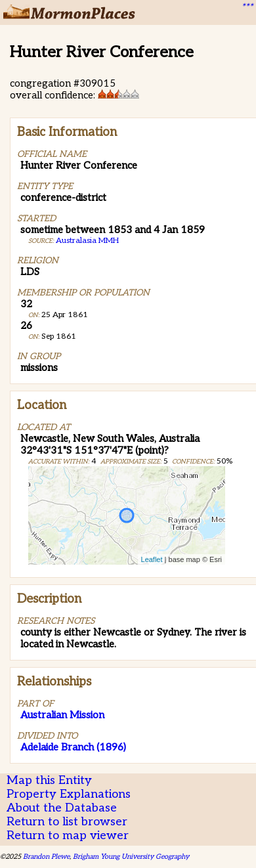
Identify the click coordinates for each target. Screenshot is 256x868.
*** (247, 7)
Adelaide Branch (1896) (73, 747)
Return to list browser (67, 822)
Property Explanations (69, 794)
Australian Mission (62, 715)
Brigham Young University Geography (131, 857)
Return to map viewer (68, 835)
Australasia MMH (87, 241)
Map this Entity (49, 780)
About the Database (62, 808)
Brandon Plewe (46, 857)
